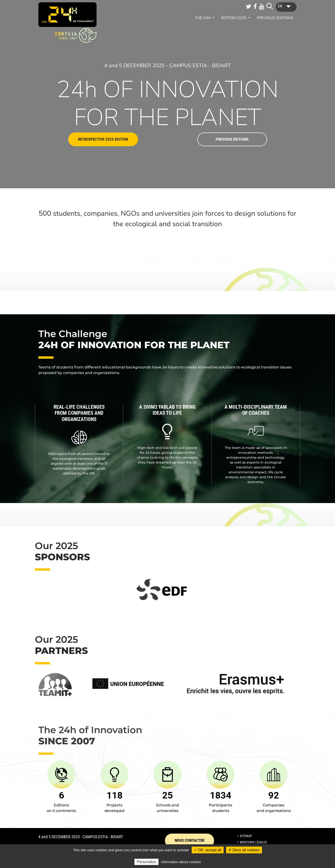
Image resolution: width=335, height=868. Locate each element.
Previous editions (275, 18)
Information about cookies (181, 862)
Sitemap (246, 836)
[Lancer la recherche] (270, 6)
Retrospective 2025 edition (103, 139)
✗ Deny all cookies (244, 850)
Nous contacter (189, 840)
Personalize (147, 862)
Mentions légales (253, 842)
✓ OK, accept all (208, 850)
